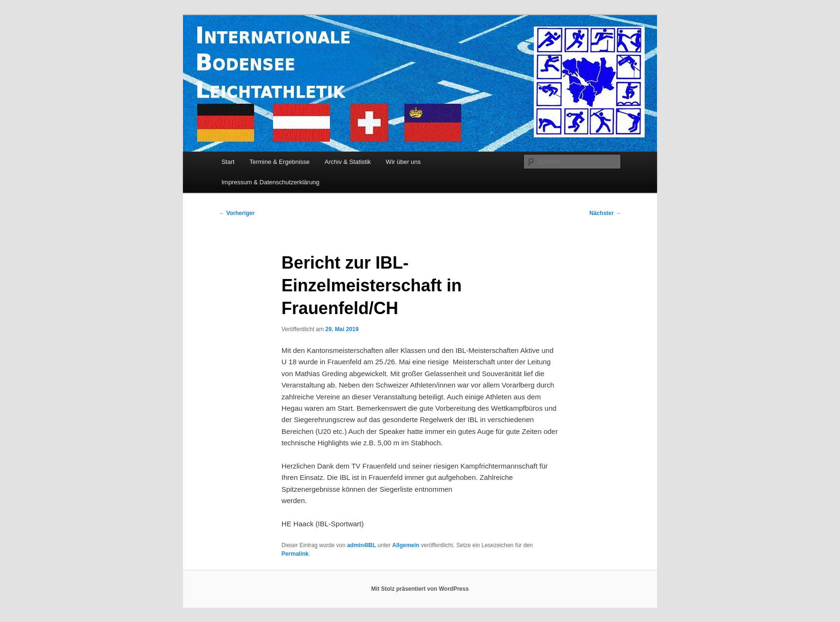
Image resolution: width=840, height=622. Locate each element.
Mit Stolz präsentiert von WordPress (420, 589)
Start (228, 162)
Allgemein (406, 545)
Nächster (605, 213)
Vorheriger (237, 213)
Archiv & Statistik (348, 162)
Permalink (295, 554)
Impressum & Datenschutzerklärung (270, 182)
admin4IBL (361, 545)
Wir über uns (403, 162)
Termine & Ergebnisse (279, 162)
